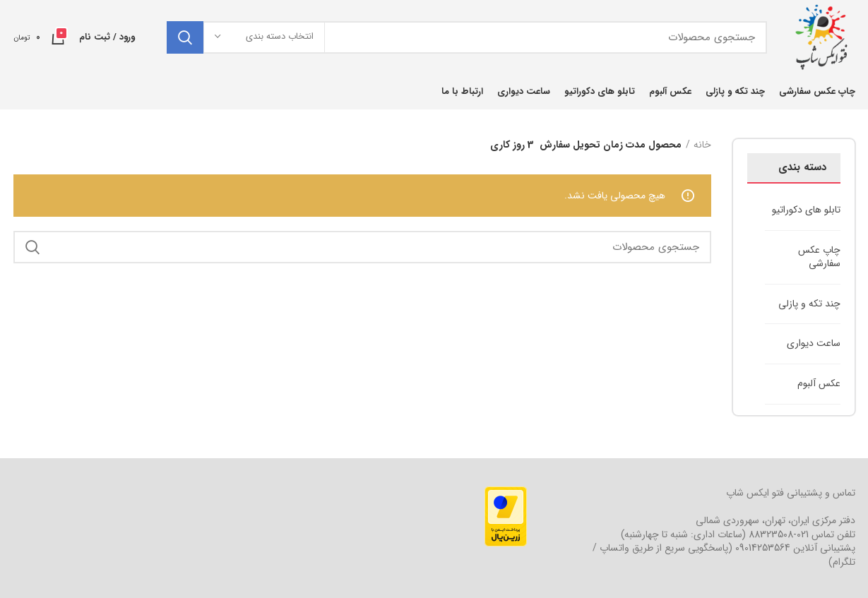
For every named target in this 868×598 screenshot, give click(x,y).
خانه (702, 145)
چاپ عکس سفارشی (819, 257)
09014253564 (763, 548)
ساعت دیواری (814, 343)
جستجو (185, 37)
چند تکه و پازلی (809, 304)
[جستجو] (467, 37)
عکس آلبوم (819, 383)
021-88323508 (779, 534)
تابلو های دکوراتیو (806, 210)
